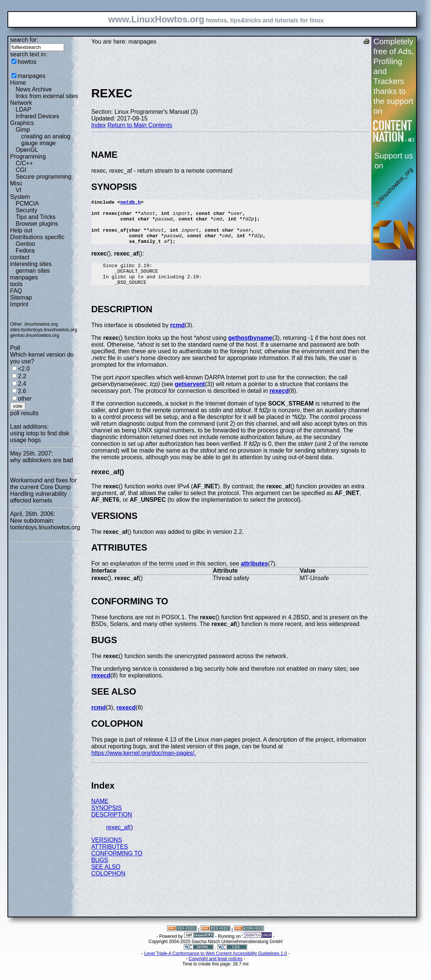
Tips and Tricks (36, 217)
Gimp (23, 130)
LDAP (23, 109)
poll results (24, 413)
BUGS (100, 873)
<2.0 (24, 369)
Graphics (22, 123)
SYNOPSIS (107, 821)
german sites (33, 271)
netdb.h (131, 203)
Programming (28, 156)
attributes (254, 577)
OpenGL (27, 150)
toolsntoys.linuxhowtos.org (49, 330)
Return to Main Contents (140, 125)
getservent (190, 397)
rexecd (279, 404)
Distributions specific (37, 237)
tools (16, 284)
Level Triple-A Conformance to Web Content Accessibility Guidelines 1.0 (216, 967)
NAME (100, 815)
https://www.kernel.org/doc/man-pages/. (144, 766)
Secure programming (43, 177)
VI (18, 190)
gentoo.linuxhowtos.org (35, 335)
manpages (32, 76)
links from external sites (47, 96)
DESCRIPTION (112, 828)
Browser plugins (37, 224)
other (25, 399)
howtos (27, 62)
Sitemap (21, 298)
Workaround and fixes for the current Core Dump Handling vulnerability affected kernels (43, 490)
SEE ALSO (106, 880)
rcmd (177, 339)
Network (21, 103)
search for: (24, 40)
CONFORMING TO (117, 867)
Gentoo (25, 244)
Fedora (25, 251)
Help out (21, 230)
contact (20, 257)
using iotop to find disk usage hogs (40, 437)
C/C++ (24, 163)
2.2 (22, 376)
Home (18, 83)
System (20, 197)
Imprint (19, 304)
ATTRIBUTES (110, 860)
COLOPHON (108, 887)
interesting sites (31, 264)
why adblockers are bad (42, 460)
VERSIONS (107, 853)
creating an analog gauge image (46, 140)
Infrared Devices (37, 116)
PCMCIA (27, 203)
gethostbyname (250, 351)
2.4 (22, 384)
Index (99, 125)
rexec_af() (120, 841)
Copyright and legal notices (216, 972)
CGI (21, 170)
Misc (16, 183)
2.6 (22, 391)
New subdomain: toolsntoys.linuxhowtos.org (45, 524)
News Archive (34, 89)
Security (26, 210)
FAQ (16, 291)
